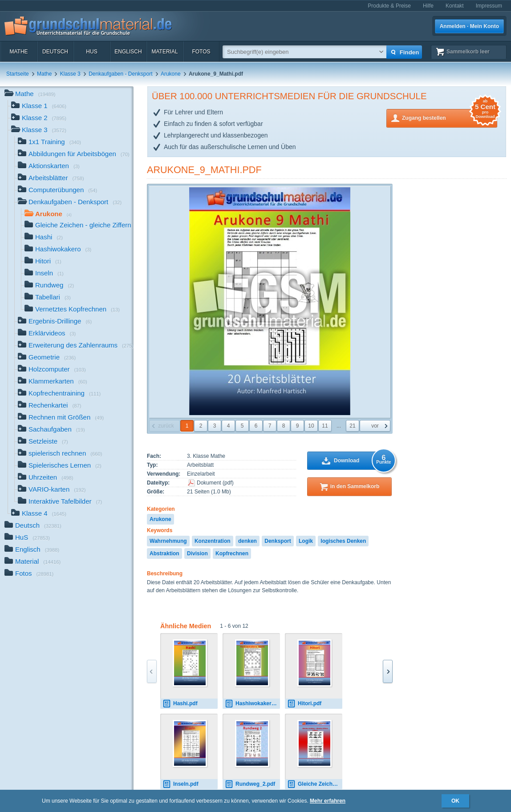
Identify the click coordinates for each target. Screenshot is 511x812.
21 (352, 426)
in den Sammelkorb (355, 486)
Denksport (278, 541)
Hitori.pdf (304, 704)
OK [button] (455, 801)
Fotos (201, 52)
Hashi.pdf (180, 704)
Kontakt (455, 6)
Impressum (489, 6)
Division (197, 553)
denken (247, 541)
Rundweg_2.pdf (250, 784)
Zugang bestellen (450, 117)
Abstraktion (164, 553)
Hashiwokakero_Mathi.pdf (252, 704)
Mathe (18, 52)
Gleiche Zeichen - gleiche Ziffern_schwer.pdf (315, 784)
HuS (91, 52)
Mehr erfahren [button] (328, 801)
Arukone (171, 74)
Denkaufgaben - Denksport (120, 74)
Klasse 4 (39, 514)
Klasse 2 (39, 119)
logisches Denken (343, 541)
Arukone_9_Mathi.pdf (204, 170)
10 (311, 426)
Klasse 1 (39, 107)
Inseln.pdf (180, 784)
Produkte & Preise (389, 6)
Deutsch (55, 52)
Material (164, 52)
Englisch (128, 52)
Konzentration (213, 541)
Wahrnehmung (168, 541)
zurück (166, 426)
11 (325, 426)
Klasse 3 (70, 74)
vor (375, 426)
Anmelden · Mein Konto (469, 26)
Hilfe (428, 6)
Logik (306, 541)
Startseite (18, 74)
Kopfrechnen (232, 553)
